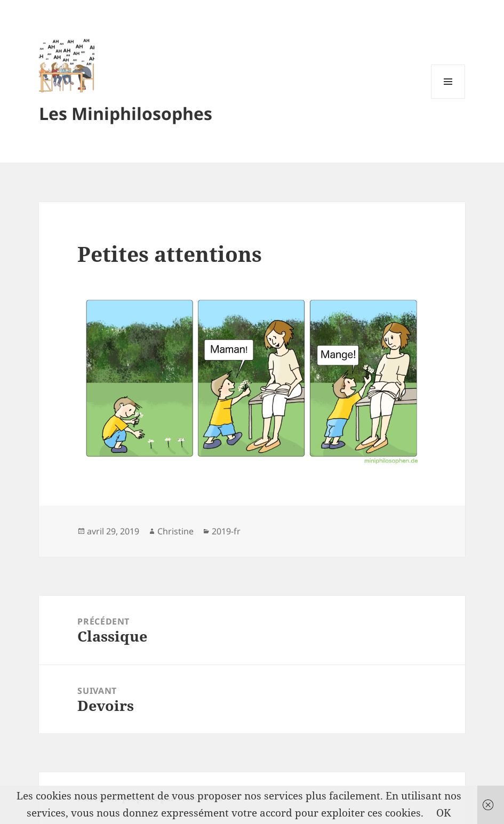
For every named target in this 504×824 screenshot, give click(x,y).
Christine (175, 531)
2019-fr (226, 531)
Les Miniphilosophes (126, 113)
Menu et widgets (448, 98)
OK (443, 813)
